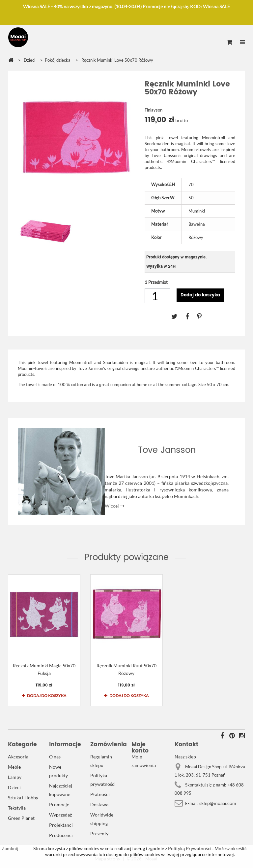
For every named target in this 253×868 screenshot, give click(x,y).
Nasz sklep (185, 757)
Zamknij (10, 848)
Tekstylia (17, 808)
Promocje (59, 804)
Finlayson (154, 110)
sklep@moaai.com (218, 803)
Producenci (61, 835)
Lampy (15, 777)
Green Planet (21, 818)
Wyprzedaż (60, 815)
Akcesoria (18, 757)
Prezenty (99, 834)
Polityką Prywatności (189, 848)
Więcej (115, 506)
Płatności (100, 794)
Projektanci (61, 825)
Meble (14, 767)
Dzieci (14, 787)
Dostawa (99, 804)
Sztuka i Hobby (23, 798)
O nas (55, 757)
